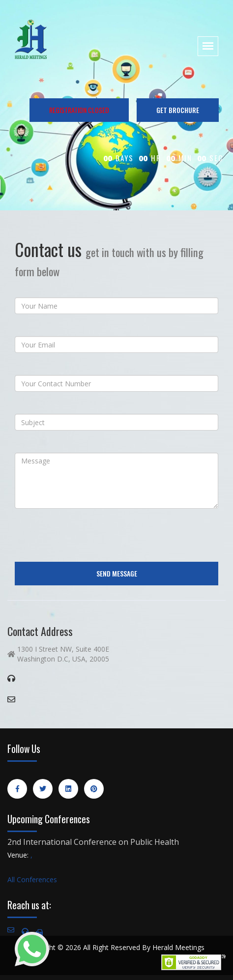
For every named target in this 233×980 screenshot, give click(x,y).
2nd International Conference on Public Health (93, 842)
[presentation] (89, 535)
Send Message (117, 573)
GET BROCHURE (178, 110)
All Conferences (32, 879)
